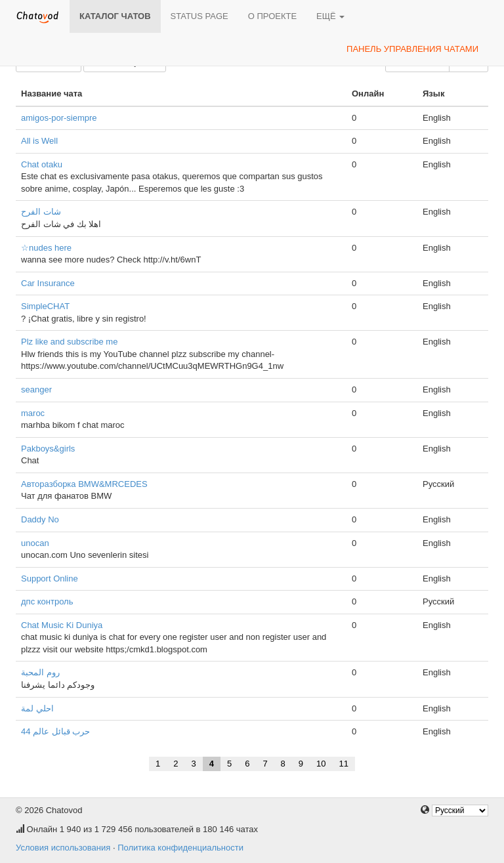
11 (344, 764)
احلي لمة (37, 708)
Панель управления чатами (412, 49)
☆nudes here (46, 248)
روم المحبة (40, 672)
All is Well (39, 141)
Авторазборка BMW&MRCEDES (84, 484)
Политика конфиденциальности (180, 848)
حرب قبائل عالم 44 (55, 731)
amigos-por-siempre (59, 118)
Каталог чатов (115, 16)
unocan (35, 543)
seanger (36, 389)
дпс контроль (47, 601)
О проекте (272, 16)
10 (321, 764)
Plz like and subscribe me (69, 342)
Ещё (330, 16)
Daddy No (40, 519)
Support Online (50, 579)
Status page (199, 16)
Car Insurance (48, 283)
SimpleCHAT (45, 306)
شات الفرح (41, 212)
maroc (33, 413)
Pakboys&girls (48, 449)
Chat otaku (42, 164)
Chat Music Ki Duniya (62, 625)
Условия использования (63, 848)
